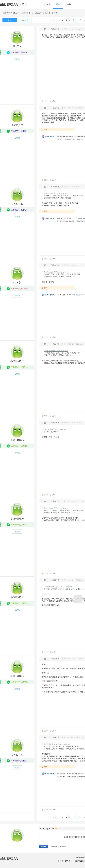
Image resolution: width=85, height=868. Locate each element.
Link (47, 829)
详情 (66, 139)
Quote (50, 829)
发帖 (69, 4)
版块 (58, 4)
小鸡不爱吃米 (50, 137)
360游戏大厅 (12, 860)
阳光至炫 (17, 46)
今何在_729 (17, 125)
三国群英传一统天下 (11, 13)
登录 (82, 837)
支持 (46, 101)
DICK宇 (17, 283)
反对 (54, 101)
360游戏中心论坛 (14, 5)
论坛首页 (47, 4)
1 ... (51, 20)
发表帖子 (25, 20)
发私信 (17, 59)
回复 (10, 20)
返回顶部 (78, 599)
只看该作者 (55, 29)
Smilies (56, 829)
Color (44, 829)
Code (53, 829)
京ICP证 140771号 (64, 861)
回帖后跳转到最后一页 (57, 847)
